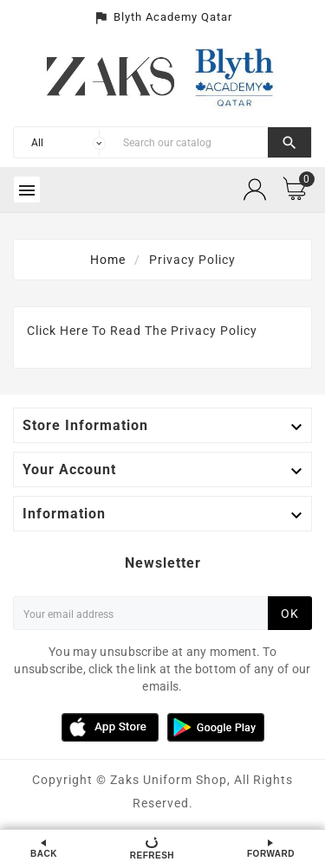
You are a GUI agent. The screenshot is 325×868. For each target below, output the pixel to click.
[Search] (191, 142)
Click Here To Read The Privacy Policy (142, 331)
